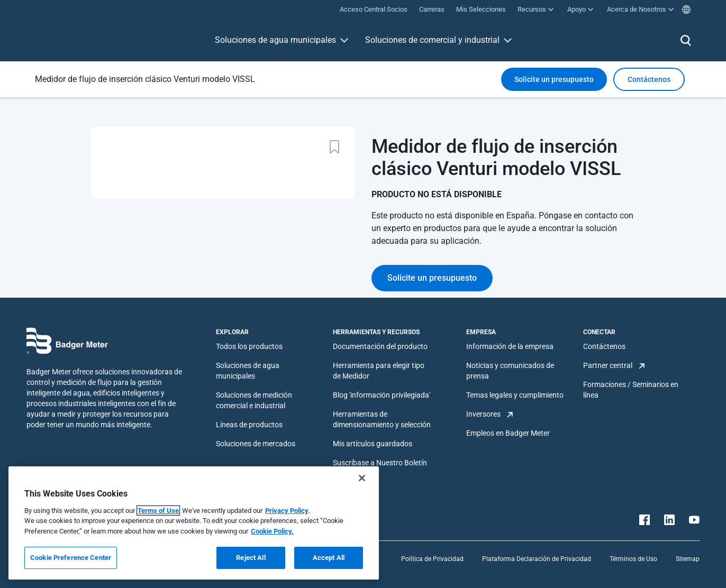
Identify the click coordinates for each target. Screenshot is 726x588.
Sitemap (688, 559)
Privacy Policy (287, 511)
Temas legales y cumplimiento (515, 395)
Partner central (608, 365)
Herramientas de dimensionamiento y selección (382, 419)
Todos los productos (249, 346)
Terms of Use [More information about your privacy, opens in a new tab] (158, 511)
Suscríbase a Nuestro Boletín (380, 463)
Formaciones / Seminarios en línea (631, 390)
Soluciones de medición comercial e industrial (254, 400)
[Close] (362, 478)
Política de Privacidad (432, 559)
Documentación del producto (380, 346)
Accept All (329, 558)
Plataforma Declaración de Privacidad (537, 559)
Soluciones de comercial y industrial (432, 40)
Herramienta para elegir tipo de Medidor (379, 371)
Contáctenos (604, 346)
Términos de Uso (633, 559)
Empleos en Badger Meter (508, 433)
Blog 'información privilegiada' (382, 395)
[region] (194, 523)
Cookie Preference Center (71, 558)
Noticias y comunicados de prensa (510, 371)
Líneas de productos (249, 425)
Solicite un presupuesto (554, 79)
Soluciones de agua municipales (275, 40)
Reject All (251, 558)
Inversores (483, 414)
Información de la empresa (510, 346)
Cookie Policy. (272, 531)
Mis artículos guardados (373, 444)
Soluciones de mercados (256, 444)
